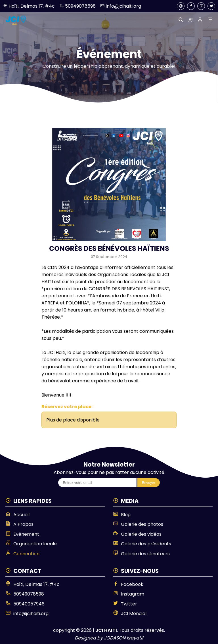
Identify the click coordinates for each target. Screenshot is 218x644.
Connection (22, 554)
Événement (22, 534)
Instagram (129, 594)
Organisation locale (31, 544)
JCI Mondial (130, 613)
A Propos (19, 524)
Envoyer (149, 483)
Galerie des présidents (142, 544)
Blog (122, 514)
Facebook (128, 584)
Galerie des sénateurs (141, 554)
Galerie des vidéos (137, 534)
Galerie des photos (138, 524)
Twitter (125, 604)
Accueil (17, 514)
